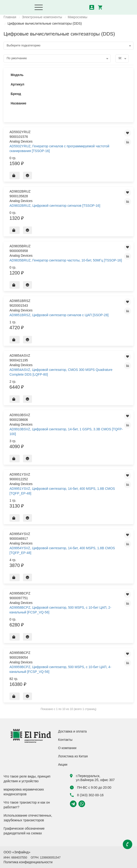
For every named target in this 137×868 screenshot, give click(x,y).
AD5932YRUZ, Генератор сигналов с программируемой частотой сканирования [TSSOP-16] (59, 148)
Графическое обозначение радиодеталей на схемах (24, 831)
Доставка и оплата (72, 731)
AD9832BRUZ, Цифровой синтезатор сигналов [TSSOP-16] (55, 206)
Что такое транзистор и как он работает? (27, 805)
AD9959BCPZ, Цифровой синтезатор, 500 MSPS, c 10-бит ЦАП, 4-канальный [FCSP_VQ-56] (60, 669)
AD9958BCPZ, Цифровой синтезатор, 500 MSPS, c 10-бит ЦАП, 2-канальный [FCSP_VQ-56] (60, 610)
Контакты (65, 740)
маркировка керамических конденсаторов (24, 792)
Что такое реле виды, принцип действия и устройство (27, 779)
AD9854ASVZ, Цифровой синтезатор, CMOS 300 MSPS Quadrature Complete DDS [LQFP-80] (61, 372)
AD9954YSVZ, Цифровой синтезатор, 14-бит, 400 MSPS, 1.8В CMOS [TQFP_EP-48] (62, 550)
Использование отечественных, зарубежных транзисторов (28, 818)
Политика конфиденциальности (28, 862)
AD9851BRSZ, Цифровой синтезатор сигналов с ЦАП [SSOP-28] (59, 315)
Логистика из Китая (73, 756)
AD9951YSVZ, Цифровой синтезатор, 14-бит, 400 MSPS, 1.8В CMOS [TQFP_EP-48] (62, 491)
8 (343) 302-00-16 (87, 795)
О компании (67, 748)
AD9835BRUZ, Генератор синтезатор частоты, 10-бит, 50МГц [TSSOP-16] (66, 260)
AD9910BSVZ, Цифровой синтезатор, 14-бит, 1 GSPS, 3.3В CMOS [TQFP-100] (66, 432)
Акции (63, 765)
